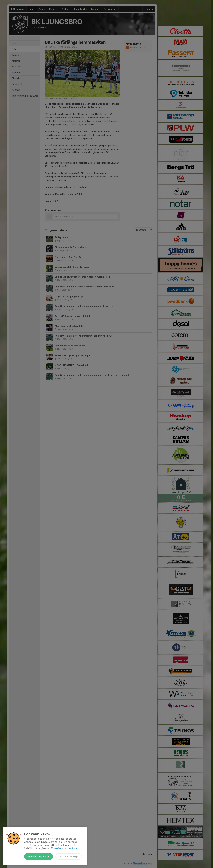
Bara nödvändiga (69, 856)
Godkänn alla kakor (39, 856)
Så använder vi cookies (64, 848)
